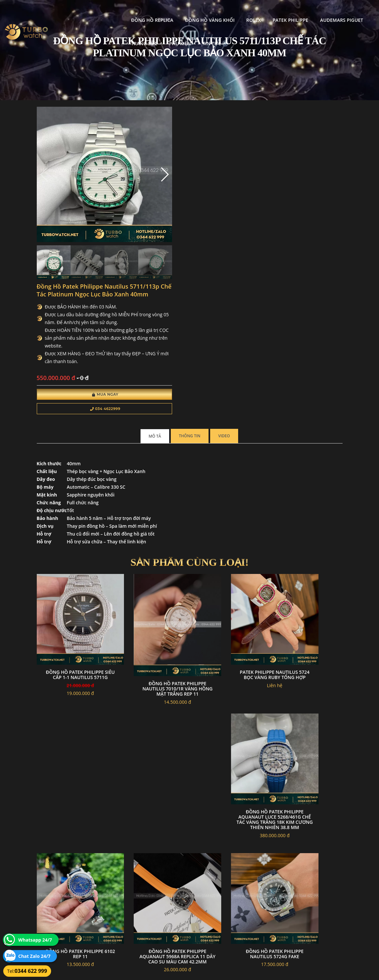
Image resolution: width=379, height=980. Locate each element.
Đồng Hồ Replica (90, 12)
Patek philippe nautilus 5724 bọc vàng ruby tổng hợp (229, 505)
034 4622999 (197, 252)
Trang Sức (326, 12)
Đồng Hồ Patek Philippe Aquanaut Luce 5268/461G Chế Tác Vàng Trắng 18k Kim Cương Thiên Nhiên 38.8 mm (308, 510)
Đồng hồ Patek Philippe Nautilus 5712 (150, 754)
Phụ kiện (80, 35)
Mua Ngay (197, 238)
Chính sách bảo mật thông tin (169, 890)
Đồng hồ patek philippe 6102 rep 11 (229, 624)
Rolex (192, 12)
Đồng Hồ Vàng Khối (148, 12)
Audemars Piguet (280, 12)
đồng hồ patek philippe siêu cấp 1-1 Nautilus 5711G (71, 505)
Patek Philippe (229, 12)
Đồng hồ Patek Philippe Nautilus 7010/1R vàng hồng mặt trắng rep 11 (150, 514)
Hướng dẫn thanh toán (162, 906)
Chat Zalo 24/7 (34, 956)
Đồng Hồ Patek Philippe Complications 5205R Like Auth (308, 748)
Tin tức (112, 35)
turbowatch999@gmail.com (73, 921)
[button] (129, 161)
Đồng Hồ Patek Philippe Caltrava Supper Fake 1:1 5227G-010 (229, 748)
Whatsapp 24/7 (35, 940)
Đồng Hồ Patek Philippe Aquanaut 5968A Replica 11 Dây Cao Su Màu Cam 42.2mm (308, 629)
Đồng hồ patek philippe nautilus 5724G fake (71, 745)
